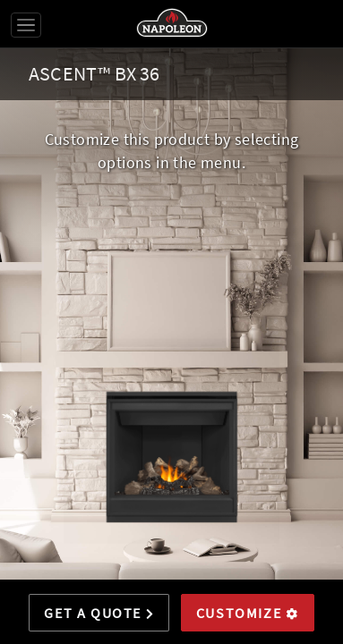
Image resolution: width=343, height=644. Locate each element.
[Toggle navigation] (26, 25)
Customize (248, 613)
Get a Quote (99, 613)
